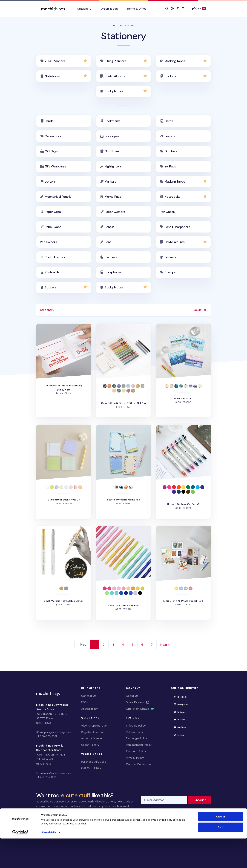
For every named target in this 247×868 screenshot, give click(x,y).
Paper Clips (53, 212)
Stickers (170, 76)
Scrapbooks (113, 272)
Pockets (170, 257)
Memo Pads (113, 197)
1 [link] (95, 645)
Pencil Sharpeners (177, 227)
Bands (49, 121)
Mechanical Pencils (58, 197)
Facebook (182, 697)
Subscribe (202, 800)
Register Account (93, 732)
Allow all (221, 846)
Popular (200, 310)
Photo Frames (55, 257)
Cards (169, 121)
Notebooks (53, 76)
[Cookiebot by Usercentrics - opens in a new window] (20, 862)
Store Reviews (138, 702)
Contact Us (89, 696)
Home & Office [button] (137, 9)
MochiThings (123, 26)
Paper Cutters (115, 212)
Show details (49, 862)
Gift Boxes (112, 151)
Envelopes (112, 136)
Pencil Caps (53, 227)
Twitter (181, 719)
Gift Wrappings (56, 166)
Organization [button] (109, 9)
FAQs (84, 702)
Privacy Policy (135, 758)
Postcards (52, 272)
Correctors (53, 136)
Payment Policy (136, 751)
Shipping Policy (136, 726)
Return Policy (135, 732)
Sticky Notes (114, 91)
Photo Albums (115, 76)
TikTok (180, 735)
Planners (111, 257)
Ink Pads (170, 166)
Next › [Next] (165, 645)
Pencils (110, 227)
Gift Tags (171, 151)
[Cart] (199, 9)
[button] (167, 9)
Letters (50, 181)
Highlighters (113, 166)
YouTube (181, 727)
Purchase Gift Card (94, 762)
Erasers (170, 136)
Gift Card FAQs (91, 768)
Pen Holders (49, 242)
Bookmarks (112, 121)
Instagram (182, 704)
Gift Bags (51, 151)
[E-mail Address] (164, 800)
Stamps (170, 272)
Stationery (123, 36)
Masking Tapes (175, 61)
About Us (132, 696)
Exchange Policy (136, 738)
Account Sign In (91, 738)
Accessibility (89, 709)
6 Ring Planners (115, 61)
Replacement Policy (139, 745)
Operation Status (140, 709)
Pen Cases (167, 212)
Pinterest (181, 712)
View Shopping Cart (94, 726)
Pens (108, 242)
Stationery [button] (84, 9)
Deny (221, 856)
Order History (90, 745)
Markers (110, 181)
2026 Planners (55, 61)
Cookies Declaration (139, 764)
